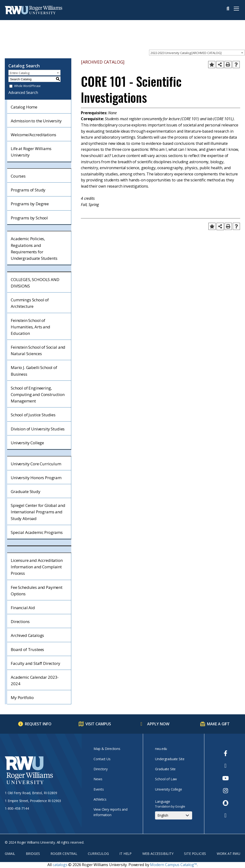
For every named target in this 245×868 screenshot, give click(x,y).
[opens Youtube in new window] (226, 778)
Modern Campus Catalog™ (173, 865)
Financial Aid (23, 608)
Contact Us (102, 759)
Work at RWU (228, 854)
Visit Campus (98, 724)
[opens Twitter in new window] (226, 766)
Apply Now (158, 724)
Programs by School (29, 218)
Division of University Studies (38, 429)
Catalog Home (24, 107)
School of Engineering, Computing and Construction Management (38, 394)
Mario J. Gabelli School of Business (34, 371)
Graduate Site (165, 769)
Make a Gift (218, 724)
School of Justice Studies (33, 415)
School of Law (166, 779)
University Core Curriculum (36, 464)
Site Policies (195, 854)
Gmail (10, 854)
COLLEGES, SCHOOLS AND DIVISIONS (35, 283)
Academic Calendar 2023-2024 (35, 680)
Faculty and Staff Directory (36, 663)
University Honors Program (36, 478)
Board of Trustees (27, 649)
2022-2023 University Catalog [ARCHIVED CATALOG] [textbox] (186, 53)
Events (99, 789)
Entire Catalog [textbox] (20, 73)
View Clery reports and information (110, 812)
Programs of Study (28, 190)
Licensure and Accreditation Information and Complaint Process (37, 567)
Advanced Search (23, 92)
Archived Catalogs (27, 635)
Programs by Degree (30, 204)
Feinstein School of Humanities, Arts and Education (31, 327)
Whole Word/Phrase (27, 86)
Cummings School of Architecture (30, 303)
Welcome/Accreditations (33, 135)
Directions (20, 621)
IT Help (125, 854)
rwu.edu (161, 749)
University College (27, 443)
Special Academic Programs (37, 532)
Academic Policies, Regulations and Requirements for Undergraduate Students (34, 248)
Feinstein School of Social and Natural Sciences (38, 350)
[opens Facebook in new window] (226, 753)
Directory (101, 769)
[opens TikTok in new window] (226, 815)
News (98, 779)
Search (228, 9)
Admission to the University (36, 121)
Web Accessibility (158, 854)
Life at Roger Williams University (31, 152)
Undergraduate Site (170, 759)
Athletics (100, 799)
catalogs (60, 865)
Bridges (33, 854)
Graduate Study (26, 491)
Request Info (38, 724)
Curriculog (98, 854)
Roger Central (64, 854)
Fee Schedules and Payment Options (37, 591)
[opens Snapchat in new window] (226, 803)
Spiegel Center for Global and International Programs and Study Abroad (38, 512)
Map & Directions (107, 749)
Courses (18, 176)
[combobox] (197, 53)
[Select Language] (174, 815)
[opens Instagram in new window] (226, 791)
